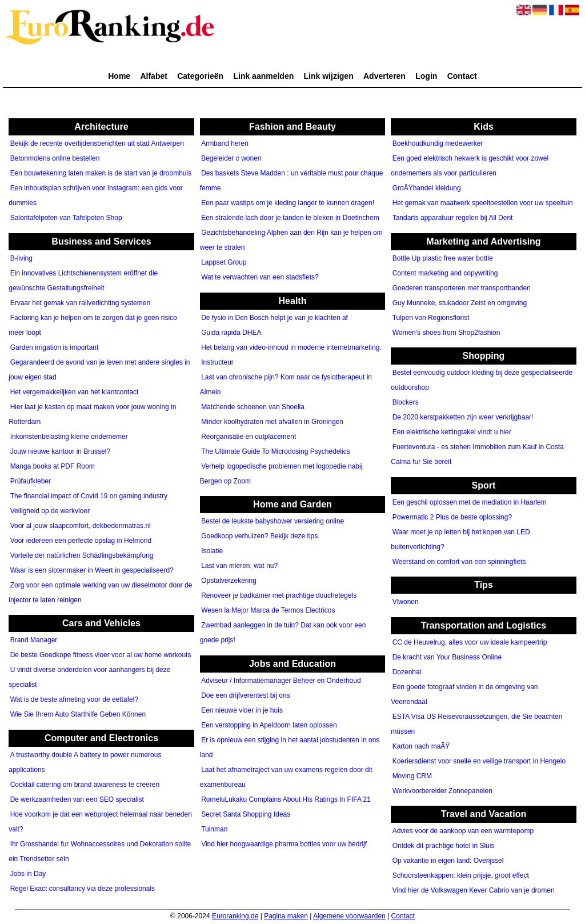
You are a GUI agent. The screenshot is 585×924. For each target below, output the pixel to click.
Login (426, 76)
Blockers (406, 403)
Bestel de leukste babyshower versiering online (273, 522)
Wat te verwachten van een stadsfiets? (260, 278)
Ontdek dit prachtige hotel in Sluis (444, 846)
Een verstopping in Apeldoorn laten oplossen (269, 725)
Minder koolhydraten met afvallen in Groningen (272, 422)
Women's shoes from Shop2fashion (446, 333)
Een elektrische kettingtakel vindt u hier (452, 433)
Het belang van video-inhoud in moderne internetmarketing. (291, 347)
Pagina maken (286, 916)
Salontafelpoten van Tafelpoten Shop (66, 218)
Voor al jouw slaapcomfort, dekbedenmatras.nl (81, 526)
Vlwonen (406, 602)
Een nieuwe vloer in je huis (242, 710)
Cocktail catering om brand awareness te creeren (85, 785)
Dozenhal (407, 672)
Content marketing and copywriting (445, 273)
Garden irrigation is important (55, 347)
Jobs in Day (28, 874)
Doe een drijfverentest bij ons (245, 695)
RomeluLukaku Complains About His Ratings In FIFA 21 (286, 799)
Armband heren (225, 144)
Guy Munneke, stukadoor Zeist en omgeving (460, 303)
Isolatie (212, 551)
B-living (21, 258)
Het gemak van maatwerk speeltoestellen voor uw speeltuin (483, 203)
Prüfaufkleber (31, 481)
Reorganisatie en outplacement (249, 437)
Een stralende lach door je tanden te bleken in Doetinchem (290, 218)
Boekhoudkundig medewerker (438, 144)
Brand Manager (34, 641)
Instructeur (217, 362)
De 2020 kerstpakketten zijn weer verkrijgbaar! (463, 418)
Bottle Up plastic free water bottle (443, 258)
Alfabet (153, 76)
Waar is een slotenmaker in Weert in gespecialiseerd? (92, 570)
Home (119, 76)
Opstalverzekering (229, 581)
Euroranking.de (235, 916)
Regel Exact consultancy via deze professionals (83, 889)
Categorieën (200, 76)
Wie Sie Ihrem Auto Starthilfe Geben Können (78, 715)
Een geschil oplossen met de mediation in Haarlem (470, 502)
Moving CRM (412, 776)
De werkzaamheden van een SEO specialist (77, 799)
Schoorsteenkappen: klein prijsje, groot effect (461, 876)
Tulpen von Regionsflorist (431, 318)
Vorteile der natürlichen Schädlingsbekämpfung (82, 555)
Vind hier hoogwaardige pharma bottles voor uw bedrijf (284, 844)
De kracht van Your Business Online (447, 657)
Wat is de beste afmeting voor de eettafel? (74, 700)
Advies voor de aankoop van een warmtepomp (463, 831)
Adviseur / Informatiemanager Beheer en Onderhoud (281, 681)
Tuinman (214, 829)
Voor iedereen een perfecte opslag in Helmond (81, 541)
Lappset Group (224, 263)
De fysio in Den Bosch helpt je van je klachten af (275, 318)
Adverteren (384, 76)
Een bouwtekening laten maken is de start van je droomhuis (101, 174)
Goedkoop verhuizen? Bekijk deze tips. (260, 537)
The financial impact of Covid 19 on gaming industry (89, 496)
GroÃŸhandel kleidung (427, 189)
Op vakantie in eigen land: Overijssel (448, 861)
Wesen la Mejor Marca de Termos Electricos (268, 611)
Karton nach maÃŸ (421, 746)
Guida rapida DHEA (231, 333)
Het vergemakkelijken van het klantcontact (75, 392)
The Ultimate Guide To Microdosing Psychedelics (276, 451)
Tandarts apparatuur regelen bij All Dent (453, 218)
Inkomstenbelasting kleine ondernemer (69, 437)
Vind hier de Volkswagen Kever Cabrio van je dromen (474, 891)
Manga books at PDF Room (53, 466)
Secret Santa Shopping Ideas (246, 814)
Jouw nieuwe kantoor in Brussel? (60, 451)
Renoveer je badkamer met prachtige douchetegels (279, 596)
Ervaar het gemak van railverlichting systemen (80, 303)
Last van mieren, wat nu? (239, 566)
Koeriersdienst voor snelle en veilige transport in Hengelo (479, 761)
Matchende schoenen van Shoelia (253, 407)
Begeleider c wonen (231, 159)
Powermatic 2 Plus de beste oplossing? (452, 517)
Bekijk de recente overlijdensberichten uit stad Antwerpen (97, 144)
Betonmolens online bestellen (55, 159)
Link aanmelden (263, 76)
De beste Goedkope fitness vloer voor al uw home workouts (101, 655)
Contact (462, 76)
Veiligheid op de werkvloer (50, 511)
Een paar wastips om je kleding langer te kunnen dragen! (288, 203)
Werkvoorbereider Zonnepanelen (442, 791)
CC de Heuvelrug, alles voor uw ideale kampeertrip (470, 642)
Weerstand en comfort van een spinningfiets (459, 562)
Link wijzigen (329, 76)
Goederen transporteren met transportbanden (462, 288)
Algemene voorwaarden (349, 916)
